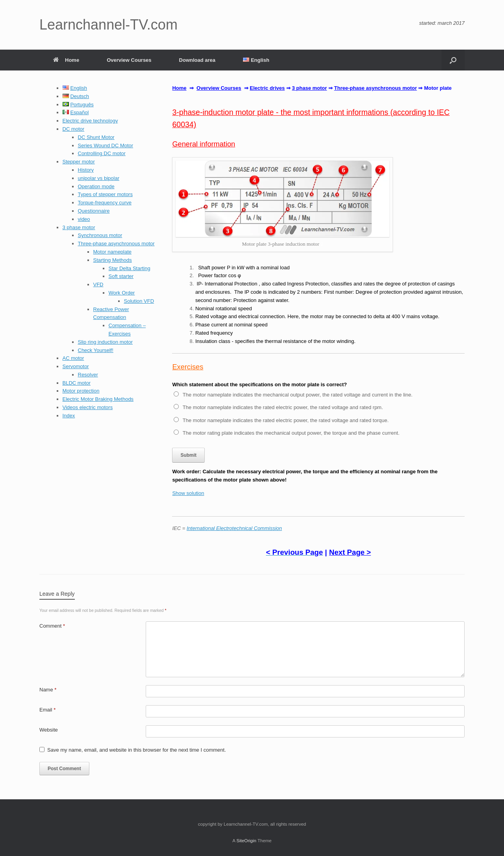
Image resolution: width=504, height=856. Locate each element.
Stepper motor (79, 162)
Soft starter (121, 276)
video (84, 219)
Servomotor (76, 366)
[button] (453, 60)
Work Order (122, 293)
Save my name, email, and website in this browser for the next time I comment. (137, 750)
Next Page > (350, 552)
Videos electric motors (88, 407)
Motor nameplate (113, 252)
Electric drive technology (90, 121)
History (86, 170)
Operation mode (96, 186)
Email (47, 710)
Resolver (88, 375)
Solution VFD (139, 301)
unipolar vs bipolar (99, 178)
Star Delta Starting (130, 268)
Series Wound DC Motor (106, 145)
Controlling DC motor (102, 153)
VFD (98, 284)
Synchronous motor (100, 235)
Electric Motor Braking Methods (98, 399)
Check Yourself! (96, 350)
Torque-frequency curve (105, 203)
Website (49, 730)
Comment (52, 626)
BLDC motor (77, 383)
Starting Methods (113, 260)
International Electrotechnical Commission (234, 528)
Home (66, 60)
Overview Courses (129, 60)
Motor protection (81, 391)
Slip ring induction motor (105, 342)
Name (48, 690)
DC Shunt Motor (96, 137)
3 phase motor (79, 227)
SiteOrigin (246, 841)
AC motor (73, 358)
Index (69, 416)
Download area (197, 60)
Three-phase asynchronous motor (116, 244)
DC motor (74, 129)
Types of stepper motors (105, 194)
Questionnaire (94, 211)
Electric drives (267, 88)
